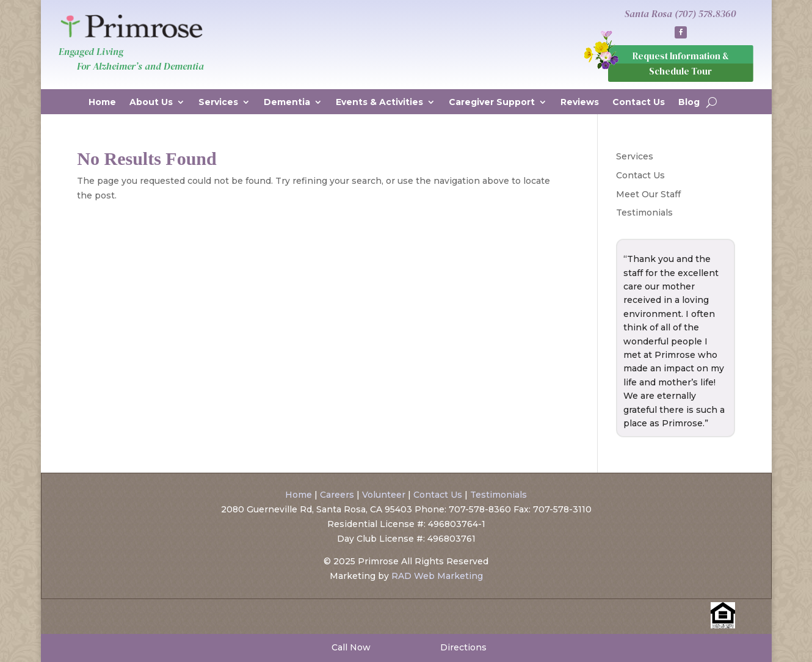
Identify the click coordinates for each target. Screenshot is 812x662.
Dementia (287, 103)
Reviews (580, 103)
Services (218, 103)
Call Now (350, 647)
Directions (462, 647)
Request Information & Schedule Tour (681, 64)
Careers (337, 495)
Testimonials (644, 213)
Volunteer (384, 495)
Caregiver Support (492, 103)
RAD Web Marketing (437, 576)
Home (102, 103)
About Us (151, 103)
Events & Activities (379, 103)
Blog (689, 103)
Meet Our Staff (648, 194)
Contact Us (639, 103)
